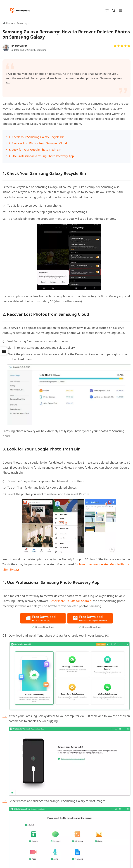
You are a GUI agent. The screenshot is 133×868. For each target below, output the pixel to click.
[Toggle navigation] (119, 10)
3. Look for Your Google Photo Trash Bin (35, 150)
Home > (11, 23)
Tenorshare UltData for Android (71, 601)
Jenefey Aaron (19, 46)
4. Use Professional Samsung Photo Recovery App (41, 156)
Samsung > (23, 23)
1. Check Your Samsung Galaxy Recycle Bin (37, 137)
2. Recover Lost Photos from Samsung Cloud (38, 143)
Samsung (42, 50)
